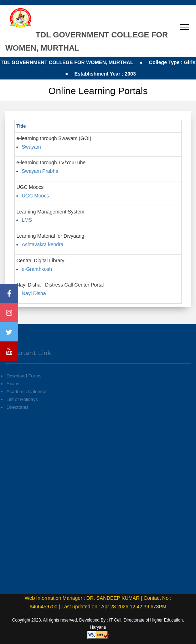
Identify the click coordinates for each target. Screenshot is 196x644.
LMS (27, 220)
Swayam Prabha (40, 171)
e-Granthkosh (37, 269)
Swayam (31, 147)
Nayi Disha (34, 293)
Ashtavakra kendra (43, 244)
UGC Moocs (35, 196)
